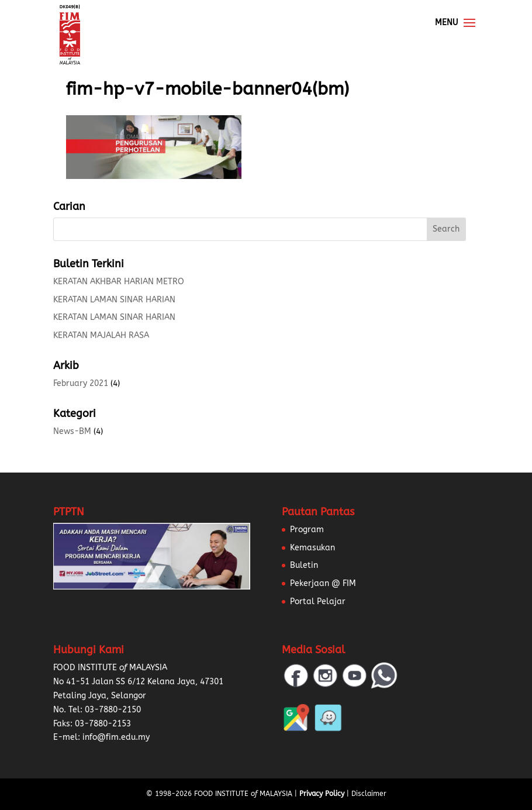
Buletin (304, 565)
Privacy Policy (322, 794)
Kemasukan (312, 548)
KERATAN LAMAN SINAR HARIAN (114, 300)
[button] (23, 787)
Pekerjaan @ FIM (323, 583)
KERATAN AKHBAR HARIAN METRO (119, 282)
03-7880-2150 (113, 710)
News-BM (72, 431)
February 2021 (81, 383)
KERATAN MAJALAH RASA (101, 335)
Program (307, 530)
